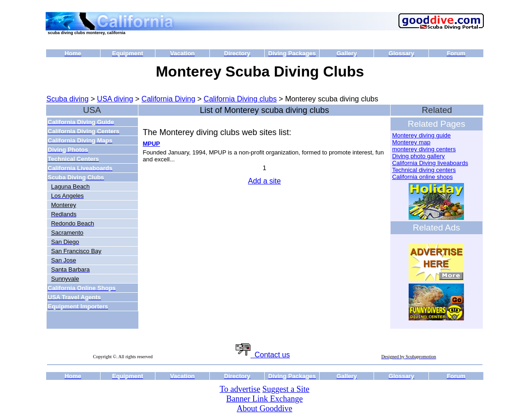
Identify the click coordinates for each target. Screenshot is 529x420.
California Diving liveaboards (430, 163)
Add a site (264, 181)
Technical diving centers (424, 170)
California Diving (169, 99)
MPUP (151, 144)
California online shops (422, 177)
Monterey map (411, 142)
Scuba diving (68, 99)
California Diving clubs (240, 99)
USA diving (115, 99)
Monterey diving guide (421, 135)
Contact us (263, 355)
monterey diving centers (424, 149)
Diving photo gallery (418, 156)
